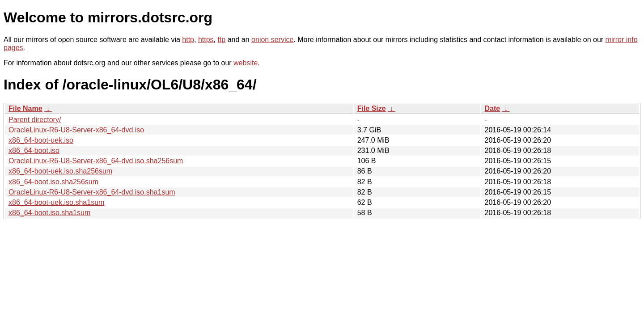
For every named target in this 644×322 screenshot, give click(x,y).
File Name (25, 108)
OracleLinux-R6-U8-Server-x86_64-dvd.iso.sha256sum (96, 161)
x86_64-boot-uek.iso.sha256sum (60, 171)
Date (492, 108)
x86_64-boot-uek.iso (41, 140)
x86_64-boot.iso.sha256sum (53, 182)
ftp (221, 40)
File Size (372, 108)
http (188, 40)
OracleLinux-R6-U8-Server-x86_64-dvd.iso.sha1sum (92, 192)
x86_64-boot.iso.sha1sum (49, 213)
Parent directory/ (35, 120)
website (246, 63)
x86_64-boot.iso (34, 150)
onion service (272, 40)
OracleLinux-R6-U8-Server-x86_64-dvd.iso (76, 130)
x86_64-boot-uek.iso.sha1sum (56, 202)
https (206, 40)
